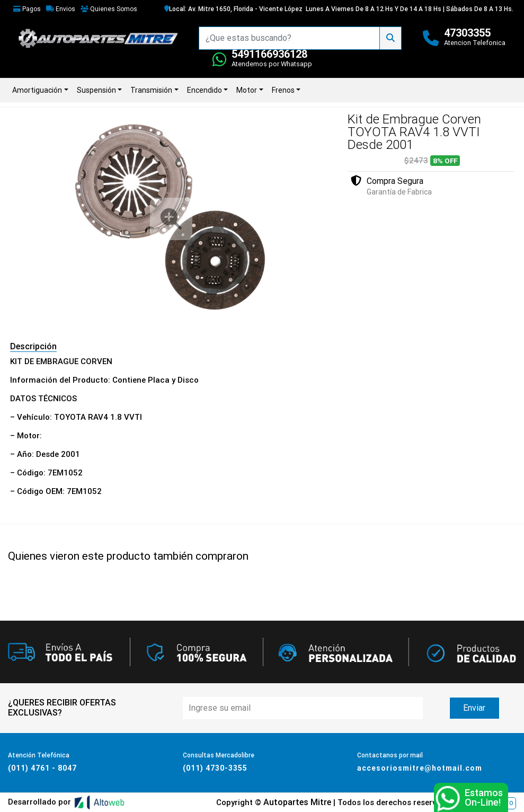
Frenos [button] (283, 90)
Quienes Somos (109, 9)
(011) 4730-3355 (215, 768)
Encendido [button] (205, 90)
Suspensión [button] (96, 90)
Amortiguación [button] (37, 90)
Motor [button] (247, 90)
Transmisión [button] (151, 90)
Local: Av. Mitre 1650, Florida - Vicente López (233, 9)
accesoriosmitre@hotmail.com (420, 768)
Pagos (27, 9)
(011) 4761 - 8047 (42, 768)
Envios (61, 9)
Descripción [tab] (33, 346)
